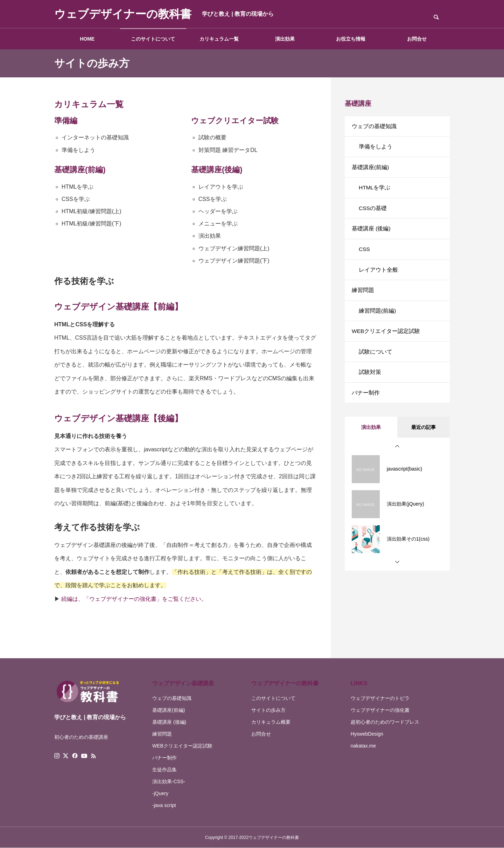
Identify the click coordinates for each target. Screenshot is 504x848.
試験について (376, 362)
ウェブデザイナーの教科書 (285, 683)
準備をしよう (376, 148)
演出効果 (285, 39)
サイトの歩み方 (268, 710)
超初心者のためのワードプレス (385, 722)
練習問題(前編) (377, 319)
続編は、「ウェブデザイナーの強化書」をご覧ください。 (134, 599)
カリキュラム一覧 (219, 39)
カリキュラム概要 (271, 722)
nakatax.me (363, 746)
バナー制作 (366, 404)
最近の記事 (423, 439)
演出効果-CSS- (169, 781)
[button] (397, 459)
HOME (87, 39)
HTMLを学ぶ (375, 191)
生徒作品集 (164, 770)
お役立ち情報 (351, 39)
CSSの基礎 (373, 212)
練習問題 (363, 297)
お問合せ (417, 39)
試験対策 (370, 383)
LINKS (359, 683)
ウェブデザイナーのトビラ (380, 698)
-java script (164, 805)
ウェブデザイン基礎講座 (183, 683)
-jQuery (160, 793)
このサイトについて (153, 39)
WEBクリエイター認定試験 (386, 340)
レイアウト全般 (378, 276)
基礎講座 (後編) (371, 233)
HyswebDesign (367, 734)
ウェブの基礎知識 (374, 127)
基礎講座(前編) (370, 169)
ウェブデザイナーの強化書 (380, 710)
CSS (365, 255)
